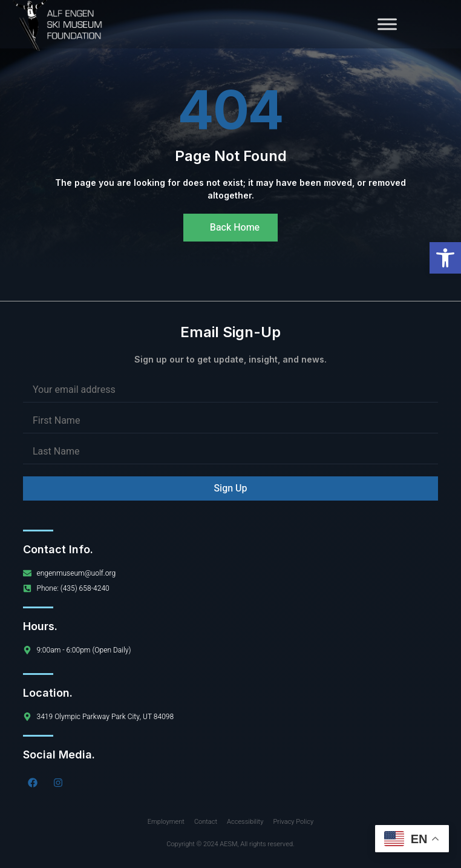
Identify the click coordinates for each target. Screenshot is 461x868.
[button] (445, 258)
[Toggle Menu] (387, 24)
